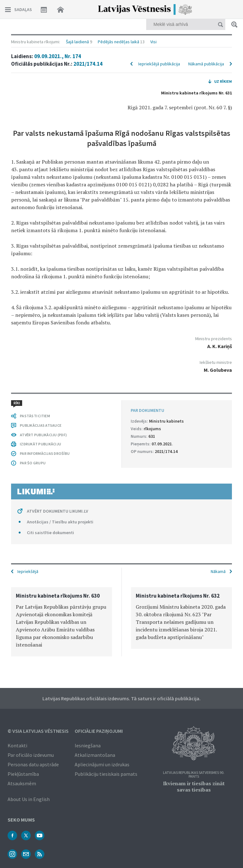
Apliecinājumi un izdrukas (102, 764)
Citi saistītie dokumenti (50, 533)
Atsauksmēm (22, 783)
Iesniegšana (88, 745)
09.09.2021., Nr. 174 (58, 56)
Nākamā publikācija (206, 64)
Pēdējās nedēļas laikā (118, 42)
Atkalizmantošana (95, 755)
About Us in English (29, 799)
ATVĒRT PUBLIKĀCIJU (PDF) (43, 435)
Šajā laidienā (77, 42)
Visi (153, 42)
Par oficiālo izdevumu (31, 755)
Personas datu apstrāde (33, 764)
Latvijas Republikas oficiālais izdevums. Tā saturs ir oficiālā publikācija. (121, 698)
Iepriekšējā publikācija (159, 64)
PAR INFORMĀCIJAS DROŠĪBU (45, 453)
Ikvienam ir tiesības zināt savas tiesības (194, 787)
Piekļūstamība (23, 774)
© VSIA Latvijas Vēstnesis (38, 731)
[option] (62, 622)
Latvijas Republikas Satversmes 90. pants (194, 775)
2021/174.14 (88, 64)
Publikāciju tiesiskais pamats (106, 774)
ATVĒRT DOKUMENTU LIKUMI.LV (58, 511)
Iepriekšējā (28, 571)
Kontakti (17, 745)
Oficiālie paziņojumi (99, 731)
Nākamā (218, 571)
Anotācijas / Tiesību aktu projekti (60, 522)
